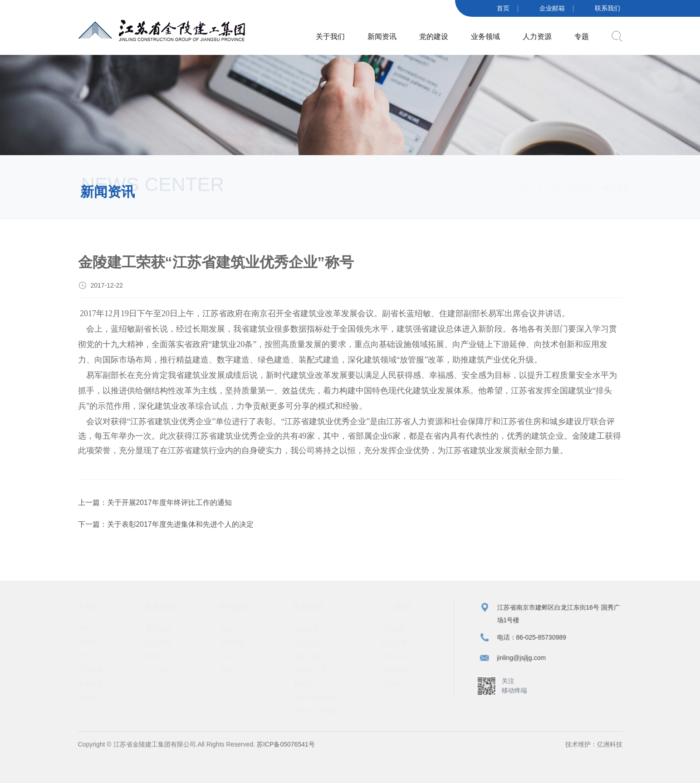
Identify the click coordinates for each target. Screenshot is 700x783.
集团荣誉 (88, 646)
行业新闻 (163, 646)
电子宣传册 (92, 673)
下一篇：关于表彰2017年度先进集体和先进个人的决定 (166, 527)
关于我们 (330, 36)
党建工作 (237, 632)
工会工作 (237, 660)
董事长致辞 (92, 687)
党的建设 (434, 36)
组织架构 (88, 700)
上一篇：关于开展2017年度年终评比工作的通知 (155, 506)
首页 (548, 188)
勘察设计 (310, 687)
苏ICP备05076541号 (285, 751)
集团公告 (163, 660)
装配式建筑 (313, 660)
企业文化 (163, 673)
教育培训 (398, 660)
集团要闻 (163, 632)
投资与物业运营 (320, 700)
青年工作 (237, 673)
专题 (582, 36)
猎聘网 (395, 687)
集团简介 (88, 632)
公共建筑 (310, 646)
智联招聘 (398, 673)
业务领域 (485, 36)
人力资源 (537, 36)
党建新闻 (237, 646)
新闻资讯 (382, 36)
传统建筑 (310, 632)
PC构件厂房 (315, 673)
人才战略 (398, 632)
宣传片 (85, 660)
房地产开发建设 (320, 714)
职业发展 (398, 646)
